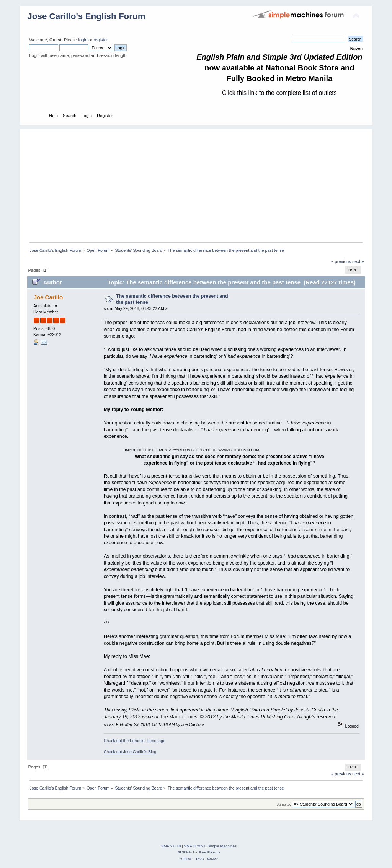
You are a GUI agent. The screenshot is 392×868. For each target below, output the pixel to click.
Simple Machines (222, 846)
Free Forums (209, 852)
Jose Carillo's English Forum (86, 16)
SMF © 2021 (195, 846)
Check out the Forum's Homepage (135, 741)
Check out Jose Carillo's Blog (130, 752)
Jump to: (284, 804)
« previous (341, 261)
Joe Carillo (48, 297)
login (83, 40)
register (100, 40)
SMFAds (185, 852)
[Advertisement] (200, 183)
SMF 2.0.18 (171, 846)
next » (358, 261)
